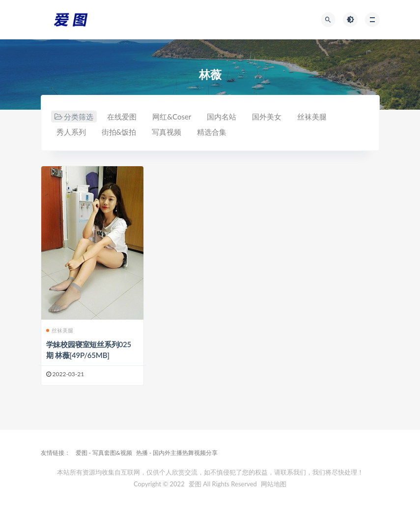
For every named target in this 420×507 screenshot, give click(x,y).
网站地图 (274, 484)
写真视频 (167, 132)
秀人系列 (71, 132)
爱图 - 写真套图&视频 (104, 453)
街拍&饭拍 (119, 132)
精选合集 (212, 132)
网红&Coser (172, 117)
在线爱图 (122, 117)
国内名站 (222, 117)
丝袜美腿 (312, 117)
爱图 (195, 484)
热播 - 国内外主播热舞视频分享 (177, 453)
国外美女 (267, 117)
